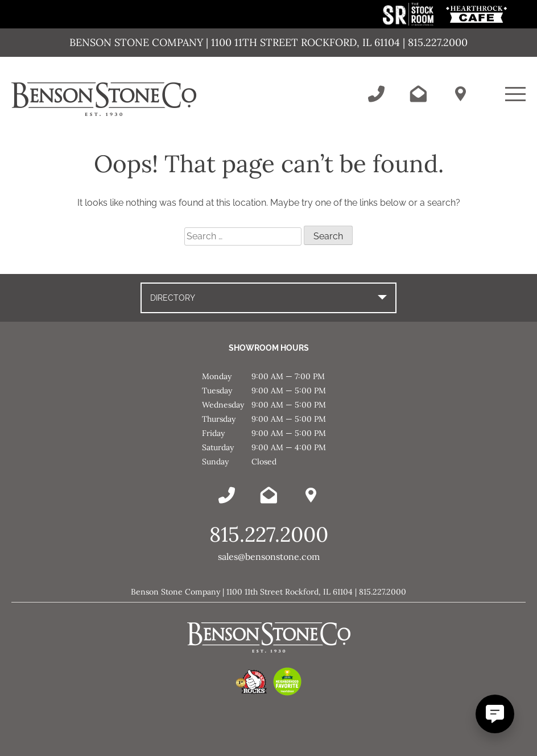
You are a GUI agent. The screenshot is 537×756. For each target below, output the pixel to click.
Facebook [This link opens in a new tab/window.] (526, 153)
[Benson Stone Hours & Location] (460, 94)
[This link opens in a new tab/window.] (409, 22)
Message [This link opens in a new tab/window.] (526, 222)
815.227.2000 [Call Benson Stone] (269, 534)
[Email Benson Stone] (418, 94)
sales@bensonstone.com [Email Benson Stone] (269, 556)
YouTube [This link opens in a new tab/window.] (526, 176)
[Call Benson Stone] (376, 94)
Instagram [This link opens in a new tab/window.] (526, 199)
